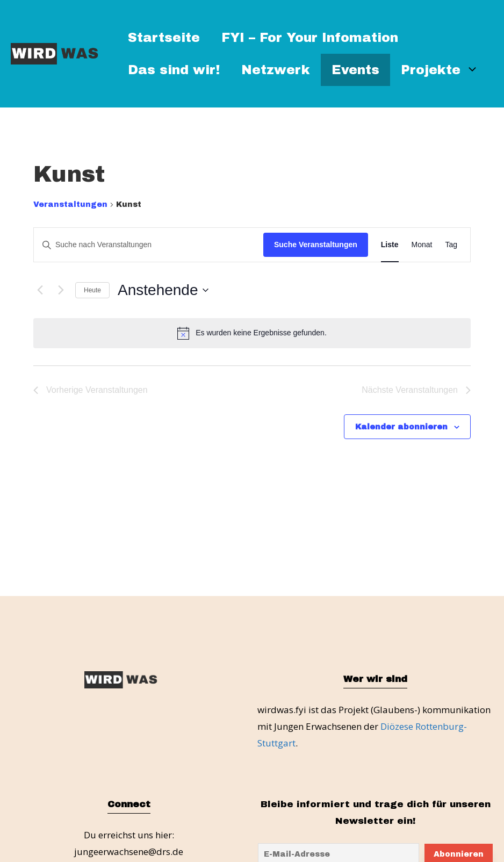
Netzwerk (276, 70)
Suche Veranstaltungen (316, 245)
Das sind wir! (174, 70)
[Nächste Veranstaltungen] (61, 290)
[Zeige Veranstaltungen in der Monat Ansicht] (422, 245)
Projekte (445, 70)
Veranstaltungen (70, 204)
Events (355, 70)
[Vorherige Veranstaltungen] (40, 290)
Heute (92, 290)
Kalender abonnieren (401, 427)
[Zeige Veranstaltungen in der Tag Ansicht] (451, 245)
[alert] (252, 333)
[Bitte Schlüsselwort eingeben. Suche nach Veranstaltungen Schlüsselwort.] (149, 245)
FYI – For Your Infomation (310, 38)
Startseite (164, 38)
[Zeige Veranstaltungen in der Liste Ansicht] (390, 245)
